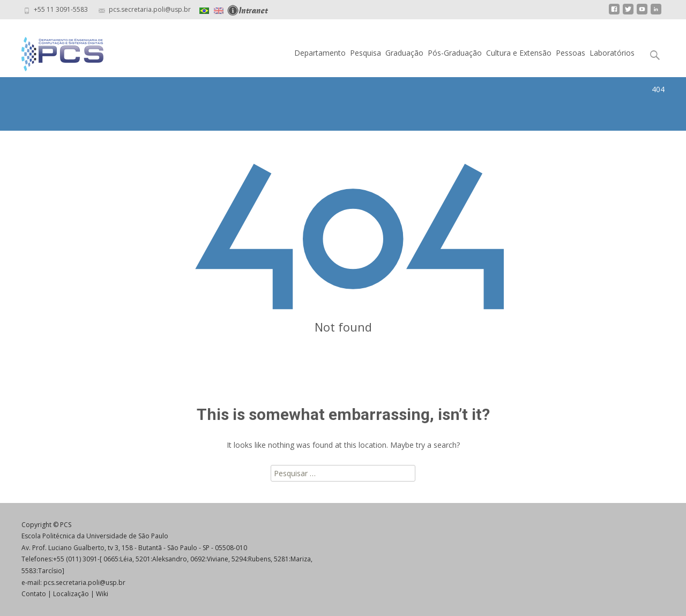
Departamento (320, 53)
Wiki (102, 594)
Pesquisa (366, 53)
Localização (71, 594)
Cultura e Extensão (519, 53)
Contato (34, 594)
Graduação (404, 53)
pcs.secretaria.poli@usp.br (84, 583)
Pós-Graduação (455, 53)
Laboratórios (612, 53)
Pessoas (571, 53)
